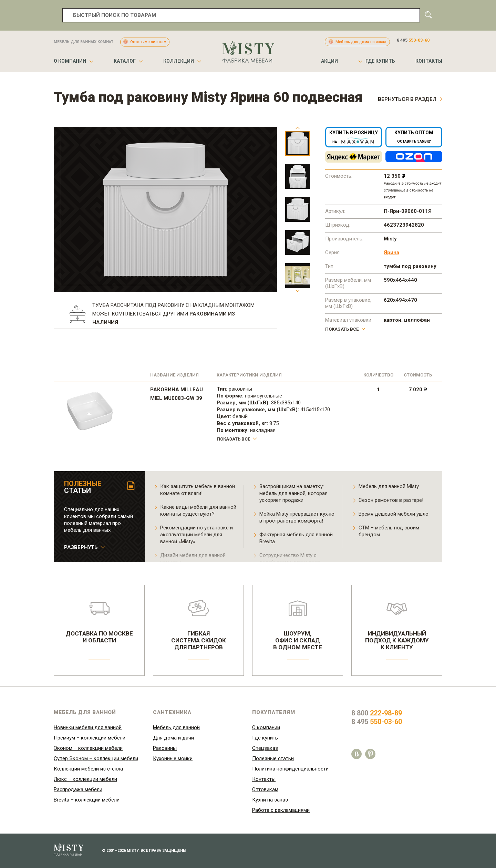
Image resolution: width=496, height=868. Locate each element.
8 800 (377, 713)
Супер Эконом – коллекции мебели (96, 758)
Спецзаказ (265, 748)
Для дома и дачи (173, 738)
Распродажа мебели (78, 789)
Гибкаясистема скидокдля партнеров (198, 625)
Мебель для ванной (176, 727)
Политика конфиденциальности (290, 769)
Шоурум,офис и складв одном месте (298, 625)
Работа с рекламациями (281, 810)
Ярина (391, 252)
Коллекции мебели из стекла (88, 769)
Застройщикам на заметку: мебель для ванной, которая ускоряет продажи (293, 493)
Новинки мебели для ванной (88, 727)
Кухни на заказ (270, 800)
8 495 (413, 40)
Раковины (165, 748)
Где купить (380, 61)
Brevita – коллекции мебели (87, 800)
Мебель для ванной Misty (389, 486)
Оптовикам (265, 789)
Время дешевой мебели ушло (394, 514)
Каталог (125, 61)
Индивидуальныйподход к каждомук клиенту (397, 625)
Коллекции (179, 61)
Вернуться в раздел (407, 99)
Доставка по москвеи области (99, 622)
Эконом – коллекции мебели (88, 748)
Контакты (429, 61)
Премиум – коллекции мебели (90, 738)
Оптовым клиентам (148, 42)
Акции (329, 61)
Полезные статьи (273, 758)
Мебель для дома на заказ (361, 42)
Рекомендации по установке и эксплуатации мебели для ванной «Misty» (197, 535)
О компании (70, 61)
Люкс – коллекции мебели (85, 779)
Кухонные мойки (173, 758)
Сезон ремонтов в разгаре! (391, 500)
